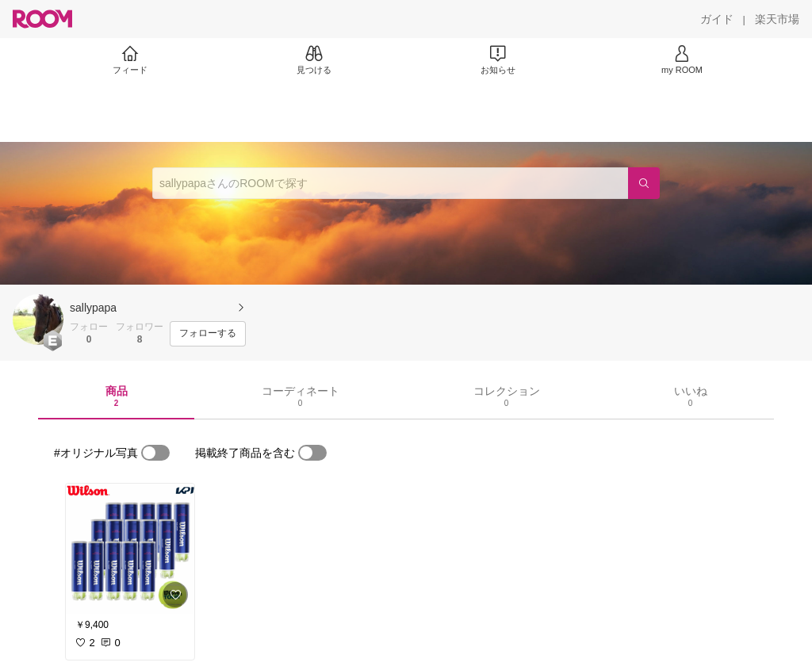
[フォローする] (208, 334)
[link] (130, 549)
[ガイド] (717, 19)
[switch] (155, 453)
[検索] (644, 183)
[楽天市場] (777, 19)
